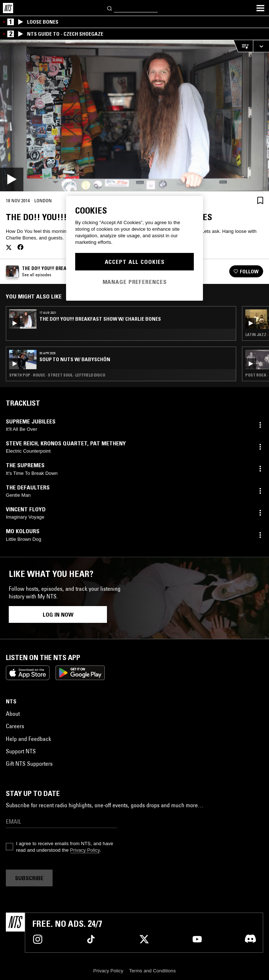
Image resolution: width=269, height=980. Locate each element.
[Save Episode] (260, 200)
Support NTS (21, 751)
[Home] (8, 8)
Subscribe (29, 878)
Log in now (58, 614)
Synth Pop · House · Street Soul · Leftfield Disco (57, 375)
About (13, 714)
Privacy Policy (85, 850)
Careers (15, 726)
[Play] (134, 116)
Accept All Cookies (135, 262)
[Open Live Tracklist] (243, 46)
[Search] (110, 8)
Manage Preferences (135, 282)
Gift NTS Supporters (29, 764)
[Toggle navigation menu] (260, 8)
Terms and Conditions (153, 971)
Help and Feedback (28, 739)
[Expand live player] (261, 46)
